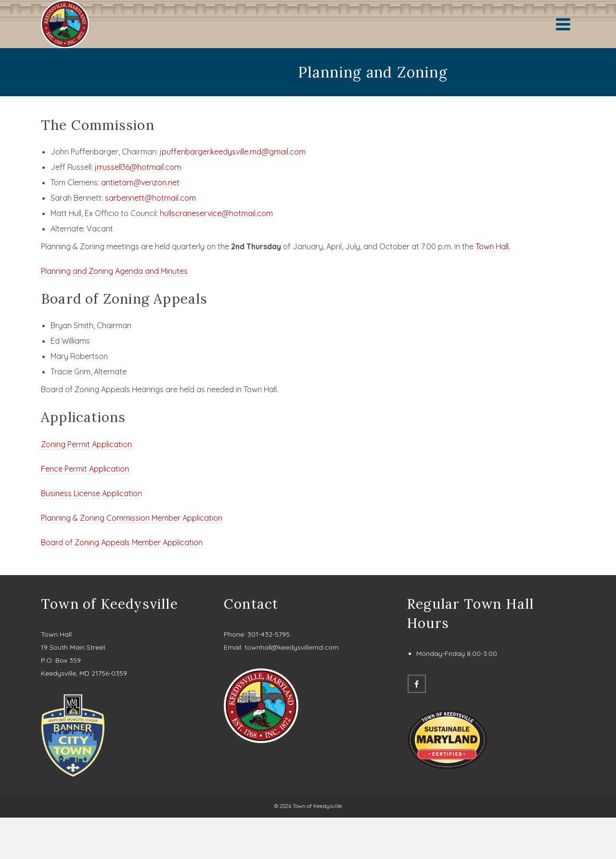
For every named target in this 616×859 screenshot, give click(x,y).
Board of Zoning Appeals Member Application (122, 542)
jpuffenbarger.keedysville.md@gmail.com (233, 152)
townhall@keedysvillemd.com (292, 647)
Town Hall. (493, 246)
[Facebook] (417, 684)
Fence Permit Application (85, 469)
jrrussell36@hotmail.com (138, 167)
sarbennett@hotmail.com (150, 198)
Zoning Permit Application (86, 444)
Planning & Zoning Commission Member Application (132, 518)
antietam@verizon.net (140, 182)
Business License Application (91, 493)
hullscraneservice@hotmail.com (216, 213)
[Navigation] (563, 24)
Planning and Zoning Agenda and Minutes (114, 271)
